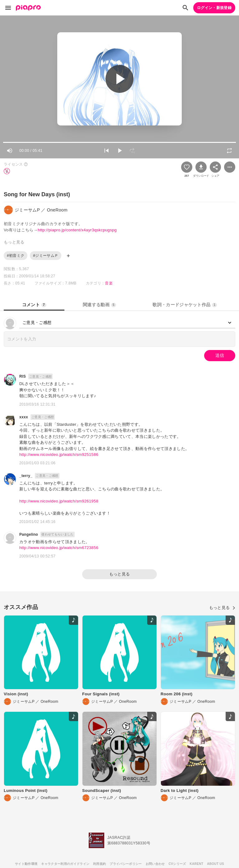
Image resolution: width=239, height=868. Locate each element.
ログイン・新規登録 (214, 8)
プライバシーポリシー (126, 864)
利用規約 (99, 864)
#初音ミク (16, 256)
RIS (23, 376)
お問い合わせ (155, 864)
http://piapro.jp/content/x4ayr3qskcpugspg (77, 230)
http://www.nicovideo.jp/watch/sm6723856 (59, 548)
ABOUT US (216, 864)
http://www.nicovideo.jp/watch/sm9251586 (59, 454)
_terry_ (26, 476)
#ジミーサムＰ (46, 256)
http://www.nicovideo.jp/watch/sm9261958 (59, 501)
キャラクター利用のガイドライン (65, 864)
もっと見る (120, 574)
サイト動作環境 (26, 864)
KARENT (197, 864)
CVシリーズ (177, 864)
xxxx (24, 417)
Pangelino (29, 534)
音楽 (109, 283)
